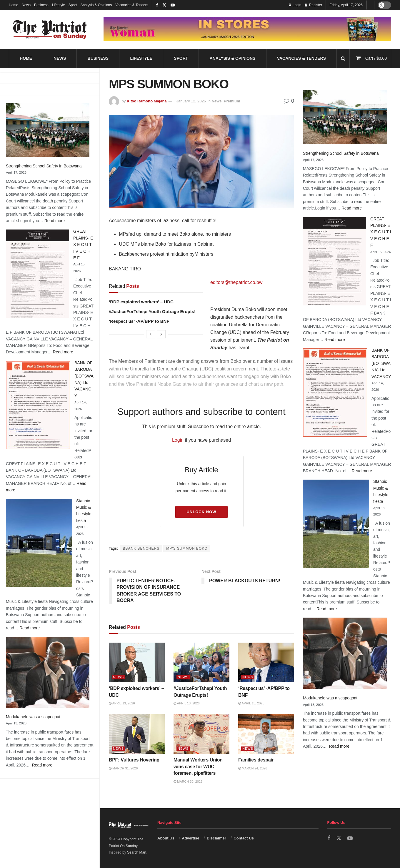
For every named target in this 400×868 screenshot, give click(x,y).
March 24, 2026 (253, 768)
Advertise (190, 838)
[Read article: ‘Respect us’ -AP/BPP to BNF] (266, 663)
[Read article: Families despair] (266, 734)
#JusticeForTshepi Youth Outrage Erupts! (152, 311)
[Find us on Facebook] (329, 838)
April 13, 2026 (122, 703)
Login (178, 440)
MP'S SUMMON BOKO (187, 548)
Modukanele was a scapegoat (33, 717)
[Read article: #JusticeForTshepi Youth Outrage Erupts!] (201, 663)
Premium (232, 101)
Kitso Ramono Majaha (147, 101)
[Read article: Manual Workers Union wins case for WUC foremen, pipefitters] (201, 734)
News (26, 5)
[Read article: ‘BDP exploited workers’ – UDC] (137, 663)
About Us (166, 838)
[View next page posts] (161, 334)
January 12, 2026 (191, 101)
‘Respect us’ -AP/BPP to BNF (139, 321)
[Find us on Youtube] (350, 838)
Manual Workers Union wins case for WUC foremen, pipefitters (198, 766)
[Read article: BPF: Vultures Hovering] (137, 734)
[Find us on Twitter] (339, 838)
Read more (55, 221)
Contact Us (244, 838)
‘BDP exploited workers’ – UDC (141, 302)
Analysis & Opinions (96, 5)
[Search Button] (343, 58)
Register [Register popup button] (313, 5)
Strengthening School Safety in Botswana (44, 166)
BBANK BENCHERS (141, 548)
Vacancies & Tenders (132, 5)
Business (41, 5)
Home (14, 5)
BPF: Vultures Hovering (134, 760)
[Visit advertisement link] (247, 29)
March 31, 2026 (123, 768)
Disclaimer (216, 838)
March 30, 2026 (188, 781)
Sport (73, 5)
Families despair (256, 760)
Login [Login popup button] (295, 5)
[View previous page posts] (151, 334)
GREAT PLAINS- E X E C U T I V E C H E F (83, 245)
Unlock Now (201, 512)
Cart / (376, 58)
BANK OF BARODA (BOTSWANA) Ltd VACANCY (381, 363)
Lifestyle (59, 5)
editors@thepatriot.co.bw (236, 282)
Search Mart (137, 852)
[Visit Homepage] (50, 29)
